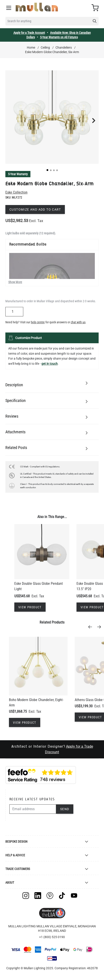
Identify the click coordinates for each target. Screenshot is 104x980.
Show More (15, 282)
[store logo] (37, 7)
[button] (47, 170)
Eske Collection (16, 192)
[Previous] (91, 627)
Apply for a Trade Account (29, 33)
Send (65, 809)
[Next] (100, 627)
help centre (38, 322)
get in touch (50, 364)
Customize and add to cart (35, 209)
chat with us (78, 322)
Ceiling (45, 47)
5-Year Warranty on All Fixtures (59, 37)
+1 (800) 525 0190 (52, 937)
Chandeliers (64, 47)
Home (31, 47)
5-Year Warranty (18, 174)
